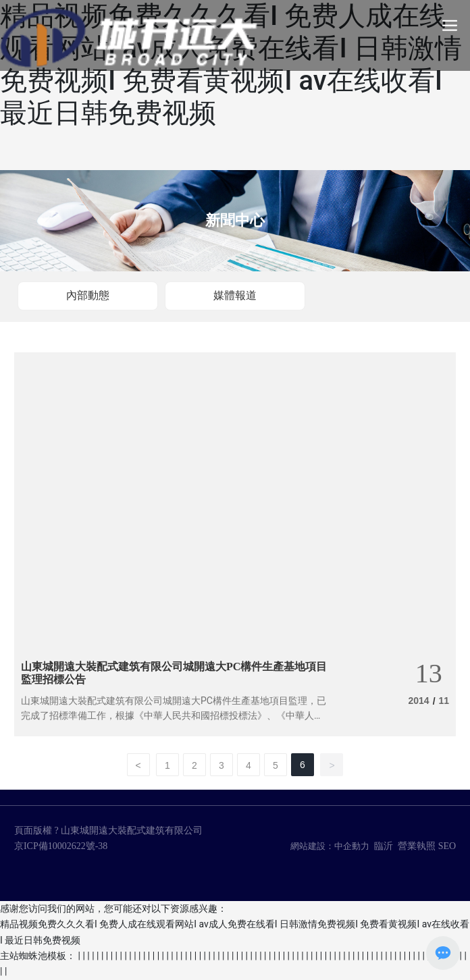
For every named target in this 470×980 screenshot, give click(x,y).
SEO (447, 846)
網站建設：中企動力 (330, 846)
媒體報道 (235, 295)
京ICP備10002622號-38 (61, 846)
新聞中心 (235, 220)
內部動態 (88, 295)
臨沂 (384, 846)
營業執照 (417, 846)
